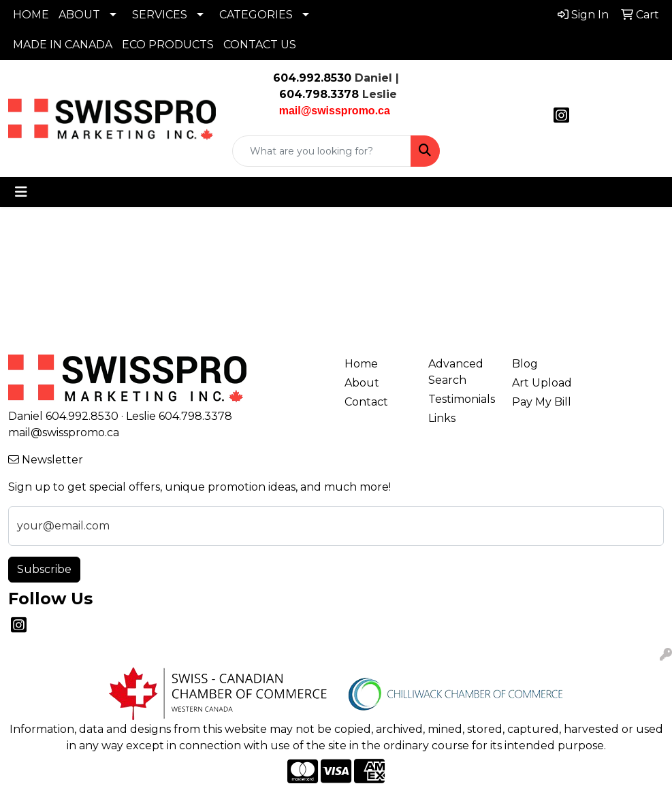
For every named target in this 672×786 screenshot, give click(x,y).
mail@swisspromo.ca (64, 432)
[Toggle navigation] (21, 192)
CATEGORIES (256, 15)
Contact (366, 402)
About (362, 383)
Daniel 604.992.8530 (63, 416)
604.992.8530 (312, 78)
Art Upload (542, 383)
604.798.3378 (317, 94)
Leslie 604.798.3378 (179, 416)
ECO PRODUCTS (168, 45)
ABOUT (79, 15)
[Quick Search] (322, 151)
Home (361, 364)
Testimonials (462, 399)
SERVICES (160, 15)
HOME (31, 15)
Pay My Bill (542, 402)
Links (442, 418)
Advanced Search (456, 372)
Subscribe (44, 569)
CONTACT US (260, 45)
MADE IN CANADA (63, 45)
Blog (525, 364)
